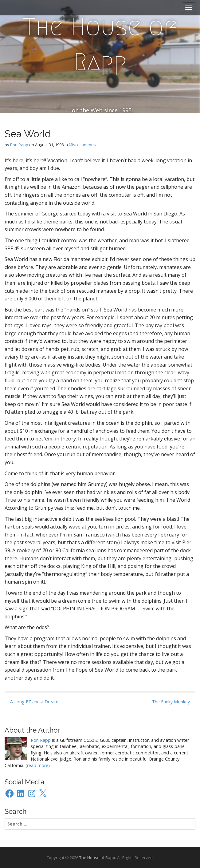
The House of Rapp (100, 44)
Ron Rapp (19, 145)
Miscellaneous (82, 145)
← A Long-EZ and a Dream (31, 702)
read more (38, 765)
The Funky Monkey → (174, 702)
